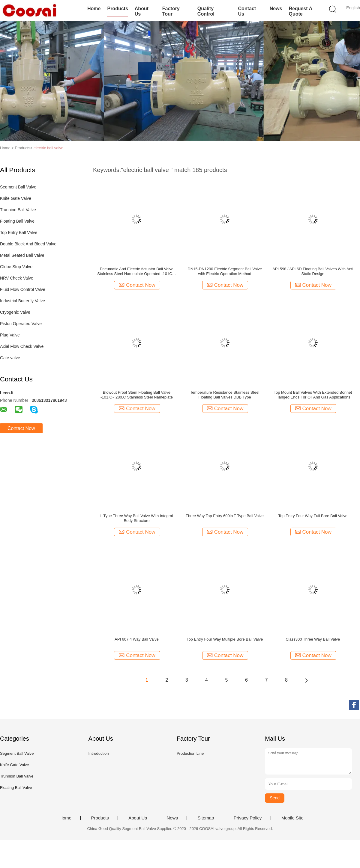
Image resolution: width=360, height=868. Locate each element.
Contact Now (21, 428)
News (276, 9)
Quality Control (206, 11)
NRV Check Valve (17, 278)
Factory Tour (171, 11)
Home (94, 9)
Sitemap (206, 818)
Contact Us (247, 11)
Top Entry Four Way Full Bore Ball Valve (313, 516)
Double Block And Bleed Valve (28, 244)
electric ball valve (48, 148)
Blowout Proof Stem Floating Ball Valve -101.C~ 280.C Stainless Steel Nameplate (137, 395)
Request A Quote (300, 11)
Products (117, 9)
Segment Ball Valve (18, 187)
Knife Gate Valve (16, 198)
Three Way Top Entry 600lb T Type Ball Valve (225, 516)
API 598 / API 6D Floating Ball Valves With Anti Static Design (313, 271)
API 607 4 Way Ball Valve (137, 639)
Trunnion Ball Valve (18, 210)
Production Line (190, 753)
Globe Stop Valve (16, 267)
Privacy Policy (248, 818)
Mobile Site (292, 818)
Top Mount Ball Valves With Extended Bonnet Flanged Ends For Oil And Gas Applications (313, 395)
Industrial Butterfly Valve (22, 301)
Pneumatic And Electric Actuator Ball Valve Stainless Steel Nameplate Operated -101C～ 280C (136, 271)
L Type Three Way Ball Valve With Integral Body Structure (136, 518)
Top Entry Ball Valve (19, 233)
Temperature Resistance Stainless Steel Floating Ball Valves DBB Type (225, 395)
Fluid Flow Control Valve (23, 289)
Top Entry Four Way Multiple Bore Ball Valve (225, 639)
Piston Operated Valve (21, 324)
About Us (142, 11)
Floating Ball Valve (17, 221)
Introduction (98, 753)
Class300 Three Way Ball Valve (313, 639)
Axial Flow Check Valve (22, 346)
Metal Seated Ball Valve (22, 255)
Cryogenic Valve (15, 312)
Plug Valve (10, 335)
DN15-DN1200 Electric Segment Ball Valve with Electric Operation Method (225, 271)
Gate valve (10, 358)
